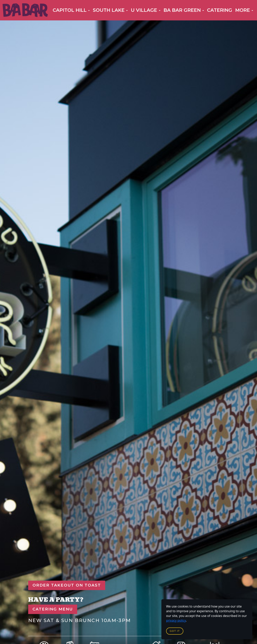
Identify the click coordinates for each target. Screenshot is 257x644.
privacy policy (176, 620)
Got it (175, 631)
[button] (71, 10)
